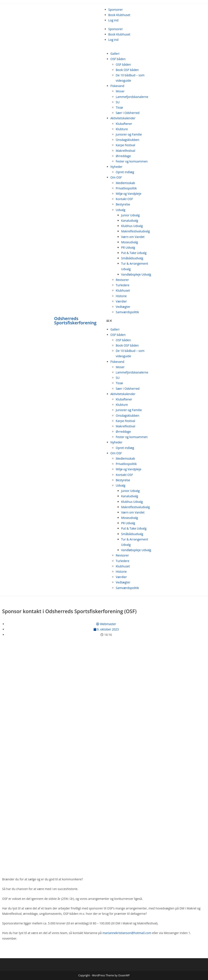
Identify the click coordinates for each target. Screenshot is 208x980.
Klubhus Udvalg (132, 226)
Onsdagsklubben (128, 140)
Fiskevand (117, 86)
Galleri (115, 54)
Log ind (114, 20)
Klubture (122, 129)
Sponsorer (116, 10)
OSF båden (118, 59)
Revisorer (122, 280)
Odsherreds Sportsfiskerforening (75, 321)
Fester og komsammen (132, 161)
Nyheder (117, 167)
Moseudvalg (130, 242)
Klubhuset (123, 290)
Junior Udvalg (131, 215)
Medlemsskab (125, 183)
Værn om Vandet (133, 237)
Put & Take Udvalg (134, 253)
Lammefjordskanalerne (132, 97)
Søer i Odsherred (128, 113)
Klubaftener (124, 124)
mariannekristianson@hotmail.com (127, 933)
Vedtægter (123, 307)
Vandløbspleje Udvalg (136, 274)
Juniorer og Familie (129, 134)
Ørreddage (123, 156)
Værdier (121, 301)
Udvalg (121, 210)
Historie (121, 296)
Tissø (119, 107)
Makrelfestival (126, 151)
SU (118, 102)
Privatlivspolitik (126, 188)
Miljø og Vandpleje (129, 194)
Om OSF (116, 177)
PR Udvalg (128, 247)
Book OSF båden (127, 70)
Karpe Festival (126, 145)
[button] (130, 321)
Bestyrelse (123, 204)
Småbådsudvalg (132, 258)
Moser (120, 91)
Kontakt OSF (124, 199)
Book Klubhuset (119, 15)
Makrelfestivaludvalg (136, 231)
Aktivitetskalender (123, 118)
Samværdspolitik (127, 312)
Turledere (123, 285)
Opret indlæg (125, 172)
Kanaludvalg (130, 221)
